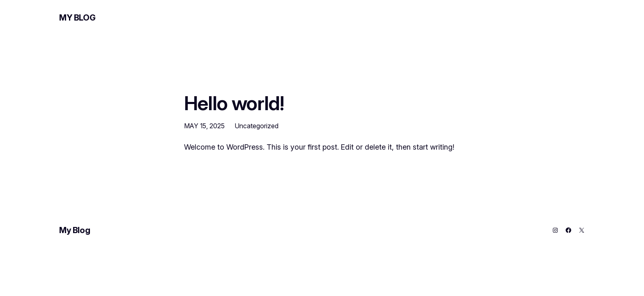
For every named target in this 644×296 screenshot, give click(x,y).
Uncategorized (256, 126)
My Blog (77, 18)
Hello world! (234, 103)
